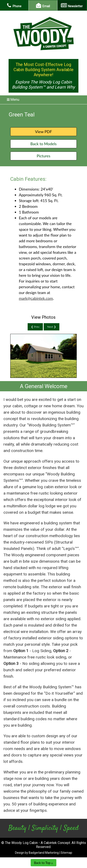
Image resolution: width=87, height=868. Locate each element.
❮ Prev (35, 327)
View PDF (43, 132)
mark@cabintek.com (36, 298)
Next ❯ (52, 327)
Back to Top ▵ (44, 863)
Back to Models (43, 144)
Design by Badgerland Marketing (37, 853)
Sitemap (66, 853)
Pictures (43, 156)
